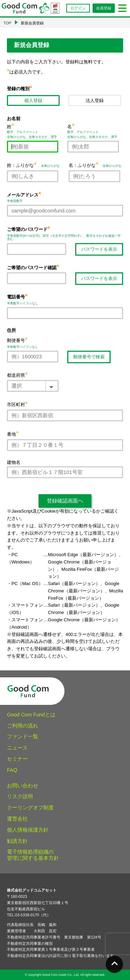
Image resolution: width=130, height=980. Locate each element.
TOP (7, 23)
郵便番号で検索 (89, 357)
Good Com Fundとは (31, 715)
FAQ (12, 770)
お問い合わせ (23, 786)
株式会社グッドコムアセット (32, 890)
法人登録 (95, 100)
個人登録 (33, 100)
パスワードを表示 (99, 249)
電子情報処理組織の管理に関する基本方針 (33, 855)
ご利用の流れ (23, 726)
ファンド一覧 (23, 737)
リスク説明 (20, 796)
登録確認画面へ (65, 501)
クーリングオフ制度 (30, 808)
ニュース (17, 748)
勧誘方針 (17, 841)
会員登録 (104, 8)
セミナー (17, 759)
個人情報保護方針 (28, 830)
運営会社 (17, 819)
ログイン (78, 8)
